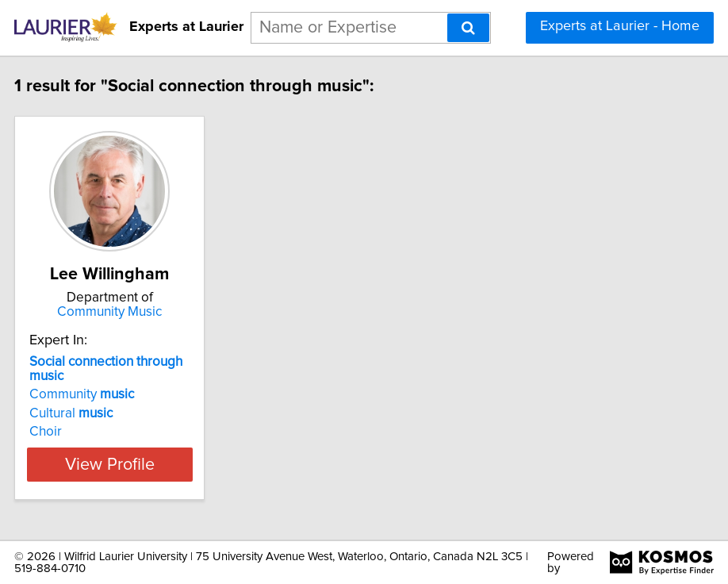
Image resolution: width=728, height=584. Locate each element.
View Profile (162, 464)
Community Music (162, 312)
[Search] (468, 28)
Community (134, 394)
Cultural (123, 413)
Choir (98, 432)
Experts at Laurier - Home (620, 26)
